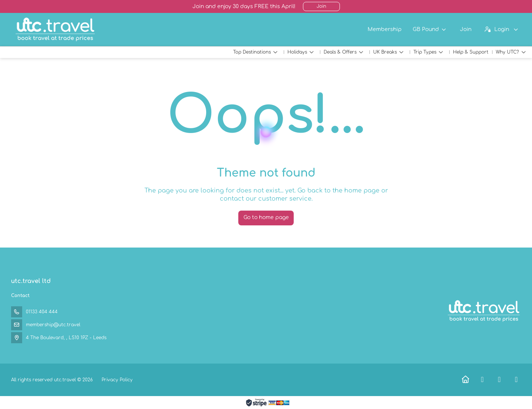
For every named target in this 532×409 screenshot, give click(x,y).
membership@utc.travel (53, 325)
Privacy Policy (117, 380)
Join (321, 6)
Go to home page (266, 217)
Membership (385, 29)
